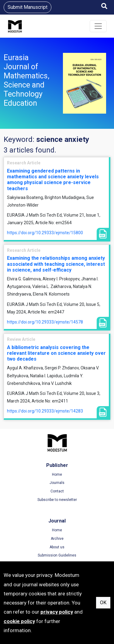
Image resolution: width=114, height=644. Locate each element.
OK (103, 603)
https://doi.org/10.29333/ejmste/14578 (45, 322)
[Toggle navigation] (98, 26)
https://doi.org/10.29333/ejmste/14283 (45, 411)
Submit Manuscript (28, 7)
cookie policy (19, 621)
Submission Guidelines (57, 555)
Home (57, 474)
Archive (57, 539)
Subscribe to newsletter (57, 500)
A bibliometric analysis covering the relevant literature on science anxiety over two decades (56, 353)
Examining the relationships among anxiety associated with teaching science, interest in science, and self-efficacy (56, 264)
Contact (57, 491)
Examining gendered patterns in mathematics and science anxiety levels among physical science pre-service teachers (53, 180)
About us (57, 547)
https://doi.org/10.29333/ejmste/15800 (45, 233)
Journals (57, 483)
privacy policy (57, 612)
